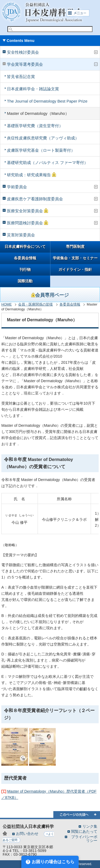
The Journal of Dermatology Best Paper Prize (47, 101)
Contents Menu (21, 41)
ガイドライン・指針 (75, 270)
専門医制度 (75, 247)
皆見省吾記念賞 (21, 77)
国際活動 (25, 281)
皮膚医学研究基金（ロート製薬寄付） (41, 150)
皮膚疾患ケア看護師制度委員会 (35, 199)
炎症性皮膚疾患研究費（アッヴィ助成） (43, 138)
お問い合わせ (27, 834)
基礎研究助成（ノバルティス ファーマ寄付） (47, 163)
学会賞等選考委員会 (25, 64)
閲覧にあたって (84, 831)
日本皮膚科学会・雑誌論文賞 (33, 89)
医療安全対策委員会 (27, 211)
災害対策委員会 (21, 235)
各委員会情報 (25, 258)
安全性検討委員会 (23, 52)
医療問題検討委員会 (27, 223)
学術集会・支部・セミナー (75, 258)
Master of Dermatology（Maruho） (38, 113)
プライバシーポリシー (84, 839)
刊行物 (25, 270)
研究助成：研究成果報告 (31, 175)
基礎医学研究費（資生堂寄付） (35, 126)
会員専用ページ (50, 295)
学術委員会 (17, 187)
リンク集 (90, 826)
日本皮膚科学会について (25, 247)
